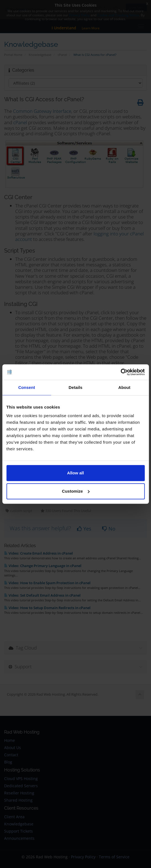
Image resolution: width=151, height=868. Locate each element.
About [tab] (124, 387)
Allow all (75, 473)
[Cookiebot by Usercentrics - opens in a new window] (120, 372)
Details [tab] (76, 387)
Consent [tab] (27, 387)
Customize (76, 491)
